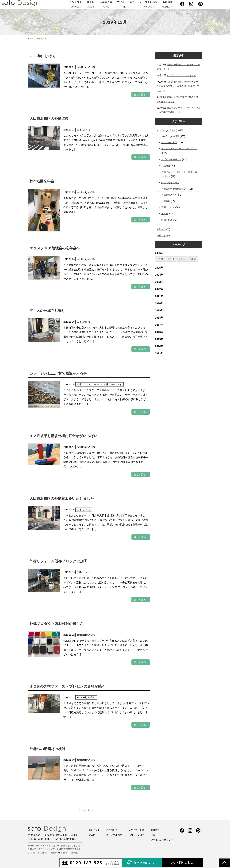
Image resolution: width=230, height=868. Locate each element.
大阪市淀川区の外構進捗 (49, 119)
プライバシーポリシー (162, 840)
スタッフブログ (136, 835)
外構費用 (166, 201)
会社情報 (168, 5)
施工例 (91, 5)
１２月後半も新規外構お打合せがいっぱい (64, 436)
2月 (170, 259)
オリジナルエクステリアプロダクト (179, 149)
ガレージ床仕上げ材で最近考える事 (58, 373)
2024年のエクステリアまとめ (182, 75)
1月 (159, 259)
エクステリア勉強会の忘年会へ (55, 248)
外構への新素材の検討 (47, 749)
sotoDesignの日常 (170, 136)
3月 (181, 259)
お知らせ (161, 229)
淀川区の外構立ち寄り (47, 311)
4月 (192, 259)
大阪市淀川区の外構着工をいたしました (62, 499)
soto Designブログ (166, 130)
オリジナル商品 (149, 5)
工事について (168, 207)
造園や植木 (167, 220)
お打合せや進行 (169, 142)
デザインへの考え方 (171, 159)
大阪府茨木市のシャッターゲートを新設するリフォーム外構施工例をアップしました (178, 86)
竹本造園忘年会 (42, 181)
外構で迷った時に (170, 183)
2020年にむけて (43, 56)
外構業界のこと (169, 195)
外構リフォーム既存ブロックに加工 (58, 561)
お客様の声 (106, 5)
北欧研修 (166, 166)
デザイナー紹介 (126, 5)
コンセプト (76, 5)
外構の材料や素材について (175, 189)
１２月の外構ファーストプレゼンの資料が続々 (67, 686)
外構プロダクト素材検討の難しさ (57, 624)
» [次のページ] (97, 810)
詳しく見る (140, 94)
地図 (153, 835)
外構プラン (162, 236)
